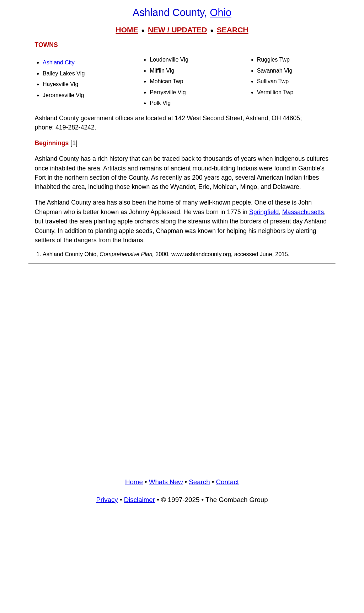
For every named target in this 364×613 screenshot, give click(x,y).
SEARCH (233, 30)
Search (199, 482)
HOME (127, 30)
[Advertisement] (182, 317)
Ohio (221, 12)
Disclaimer (140, 500)
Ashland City (59, 62)
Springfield (264, 212)
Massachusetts (303, 212)
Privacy (107, 500)
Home (134, 482)
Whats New (166, 482)
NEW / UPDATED (177, 30)
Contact (227, 482)
